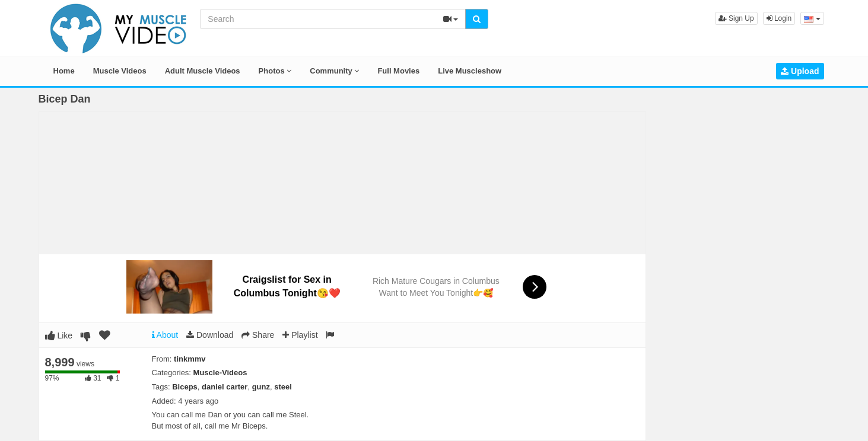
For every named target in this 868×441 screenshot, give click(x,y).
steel (283, 387)
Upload (800, 71)
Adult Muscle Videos (203, 71)
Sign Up (736, 18)
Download (210, 335)
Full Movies (398, 71)
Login (779, 18)
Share (258, 335)
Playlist (300, 335)
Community (334, 71)
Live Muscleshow (470, 71)
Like (59, 335)
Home (64, 71)
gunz (261, 387)
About (165, 335)
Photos (275, 71)
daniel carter (225, 387)
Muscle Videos (120, 71)
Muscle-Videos (220, 373)
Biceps (185, 387)
